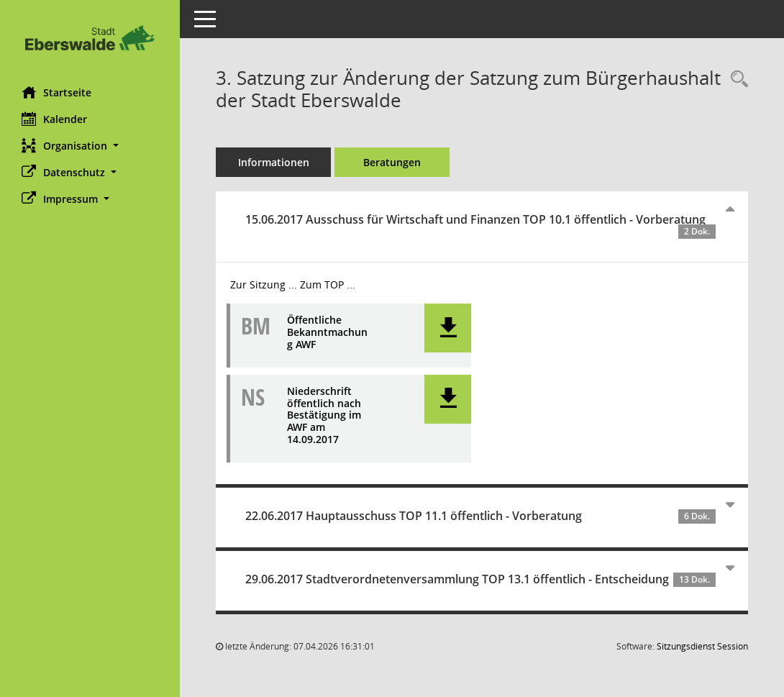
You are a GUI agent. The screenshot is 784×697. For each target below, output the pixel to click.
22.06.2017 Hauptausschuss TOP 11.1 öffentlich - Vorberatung (480, 516)
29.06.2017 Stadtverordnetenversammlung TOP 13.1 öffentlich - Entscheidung (480, 579)
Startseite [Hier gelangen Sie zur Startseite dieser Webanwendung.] (56, 92)
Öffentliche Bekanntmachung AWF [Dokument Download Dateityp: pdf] (327, 332)
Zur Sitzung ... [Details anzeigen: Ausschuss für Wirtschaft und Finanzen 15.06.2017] (264, 284)
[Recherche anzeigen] (736, 79)
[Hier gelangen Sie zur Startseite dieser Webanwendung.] (90, 38)
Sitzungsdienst (702, 646)
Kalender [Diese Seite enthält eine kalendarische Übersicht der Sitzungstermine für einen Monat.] (54, 119)
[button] (90, 146)
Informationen (274, 162)
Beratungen (392, 162)
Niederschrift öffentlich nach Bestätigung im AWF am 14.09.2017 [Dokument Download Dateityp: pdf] (324, 416)
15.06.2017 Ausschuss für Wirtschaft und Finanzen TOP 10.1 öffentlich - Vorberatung (480, 225)
